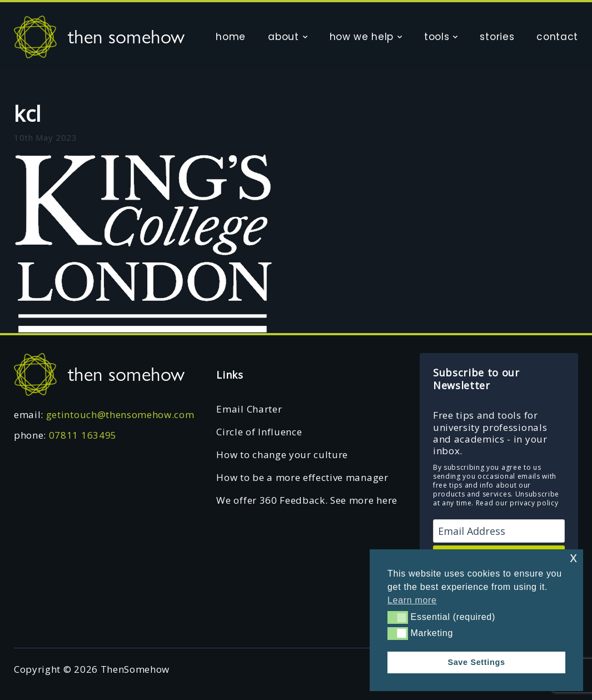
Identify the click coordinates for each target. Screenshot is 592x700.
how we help (362, 37)
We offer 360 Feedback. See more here (307, 500)
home (231, 37)
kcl (28, 113)
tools (437, 37)
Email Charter (249, 409)
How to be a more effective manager (302, 477)
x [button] (573, 557)
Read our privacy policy (517, 503)
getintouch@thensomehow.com (120, 414)
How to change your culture (282, 455)
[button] (398, 617)
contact (557, 37)
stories (497, 37)
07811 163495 (83, 435)
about (283, 37)
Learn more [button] (412, 600)
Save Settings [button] (476, 662)
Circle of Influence (259, 432)
